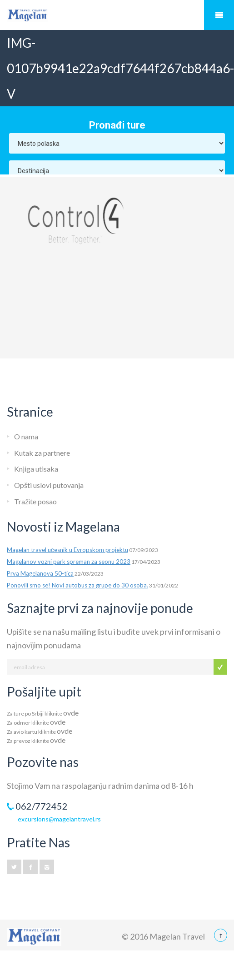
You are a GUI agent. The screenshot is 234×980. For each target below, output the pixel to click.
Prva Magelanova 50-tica (40, 573)
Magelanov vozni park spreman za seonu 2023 (69, 562)
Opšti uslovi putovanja (49, 485)
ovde (71, 713)
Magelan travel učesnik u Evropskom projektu (67, 550)
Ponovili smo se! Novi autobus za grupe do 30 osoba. (77, 585)
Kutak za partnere (42, 453)
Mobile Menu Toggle (219, 15)
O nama (26, 436)
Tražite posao (35, 501)
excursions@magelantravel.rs (59, 819)
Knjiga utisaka (36, 469)
